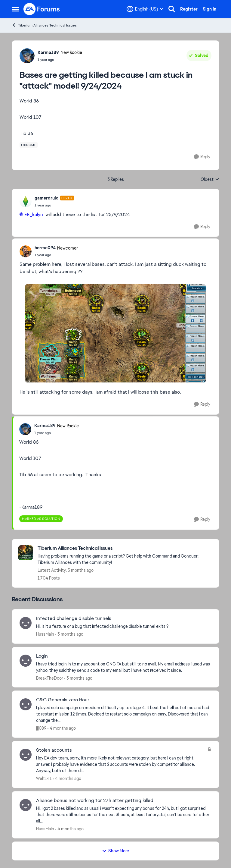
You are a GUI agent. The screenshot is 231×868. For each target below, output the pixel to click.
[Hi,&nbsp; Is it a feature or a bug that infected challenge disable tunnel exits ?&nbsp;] (124, 626)
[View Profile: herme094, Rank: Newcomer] (26, 251)
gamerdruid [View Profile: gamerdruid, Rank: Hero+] (47, 198)
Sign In (209, 9)
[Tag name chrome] (29, 145)
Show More (115, 851)
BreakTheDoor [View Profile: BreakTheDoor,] (50, 678)
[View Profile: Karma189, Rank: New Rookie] (27, 56)
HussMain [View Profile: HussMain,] (45, 634)
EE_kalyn (34, 214)
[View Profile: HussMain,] (26, 623)
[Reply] (202, 157)
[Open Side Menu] (15, 9)
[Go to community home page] (42, 9)
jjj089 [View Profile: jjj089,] (41, 728)
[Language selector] (145, 9)
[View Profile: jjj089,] (26, 704)
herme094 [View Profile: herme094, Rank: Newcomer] (45, 248)
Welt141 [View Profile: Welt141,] (44, 778)
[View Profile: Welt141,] (26, 755)
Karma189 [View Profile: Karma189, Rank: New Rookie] (48, 52)
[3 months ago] (69, 634)
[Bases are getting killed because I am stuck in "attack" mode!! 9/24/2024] (54, 205)
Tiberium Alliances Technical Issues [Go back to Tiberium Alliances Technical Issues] (44, 25)
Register (189, 9)
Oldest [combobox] (210, 180)
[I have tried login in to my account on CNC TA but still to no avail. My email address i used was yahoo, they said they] (124, 667)
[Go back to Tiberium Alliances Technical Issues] (125, 548)
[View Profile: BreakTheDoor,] (26, 661)
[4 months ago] (62, 728)
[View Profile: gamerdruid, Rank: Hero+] (26, 201)
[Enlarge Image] (115, 333)
